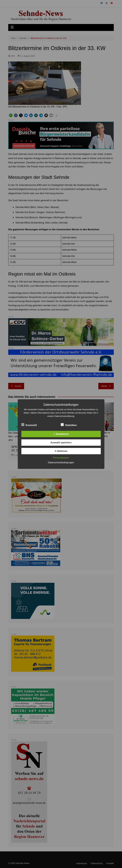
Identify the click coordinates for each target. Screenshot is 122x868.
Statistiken (69, 425)
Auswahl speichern (61, 442)
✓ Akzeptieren (61, 434)
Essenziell (29, 425)
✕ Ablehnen (61, 451)
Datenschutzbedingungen (61, 462)
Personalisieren (61, 458)
